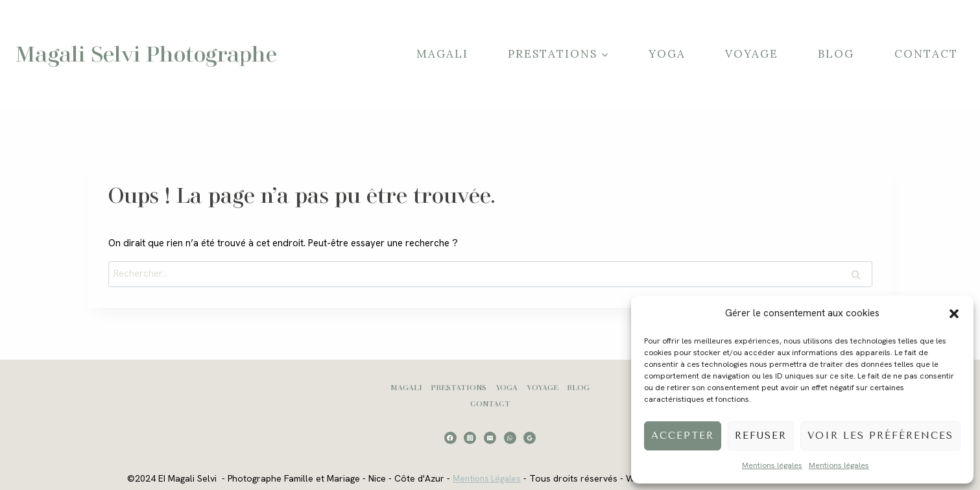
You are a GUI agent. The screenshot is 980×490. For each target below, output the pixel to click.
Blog (836, 54)
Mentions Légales (483, 478)
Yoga (667, 54)
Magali (442, 54)
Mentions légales (772, 465)
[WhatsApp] (510, 438)
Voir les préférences (880, 436)
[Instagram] (470, 438)
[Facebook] (450, 438)
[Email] (490, 438)
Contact (926, 54)
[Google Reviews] (530, 438)
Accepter (683, 436)
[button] (954, 314)
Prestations (459, 387)
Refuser (761, 436)
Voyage (752, 54)
